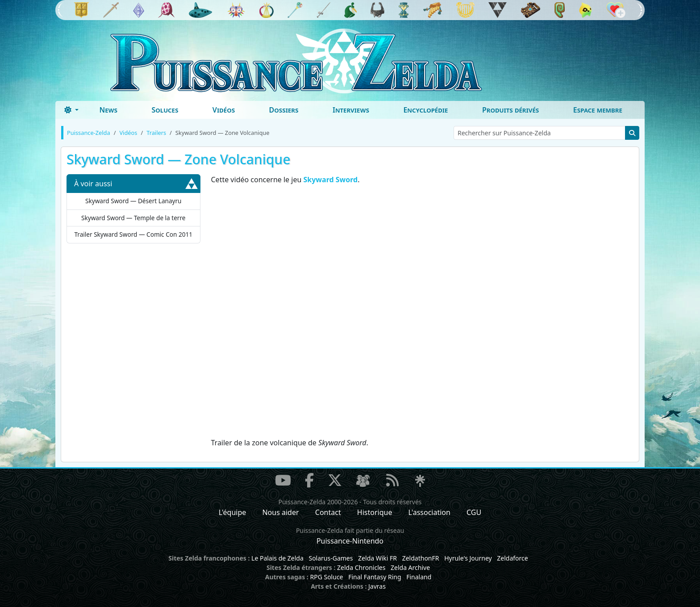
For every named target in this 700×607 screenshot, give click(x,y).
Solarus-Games (331, 558)
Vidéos (224, 110)
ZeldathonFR (421, 558)
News (108, 110)
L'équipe (233, 512)
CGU (474, 512)
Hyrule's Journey (468, 558)
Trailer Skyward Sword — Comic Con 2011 (133, 234)
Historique (375, 512)
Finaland (419, 577)
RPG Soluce (326, 577)
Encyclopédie (425, 110)
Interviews (351, 110)
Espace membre (598, 110)
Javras (377, 586)
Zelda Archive (410, 567)
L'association (429, 512)
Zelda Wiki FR (377, 558)
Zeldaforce (512, 558)
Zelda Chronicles (361, 567)
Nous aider (280, 512)
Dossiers (284, 110)
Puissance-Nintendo (350, 541)
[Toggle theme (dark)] (71, 110)
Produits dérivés (510, 110)
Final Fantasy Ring (375, 577)
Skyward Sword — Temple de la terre (133, 218)
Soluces (165, 110)
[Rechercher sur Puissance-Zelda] (540, 133)
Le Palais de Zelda (277, 558)
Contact (328, 512)
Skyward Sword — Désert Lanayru (133, 201)
